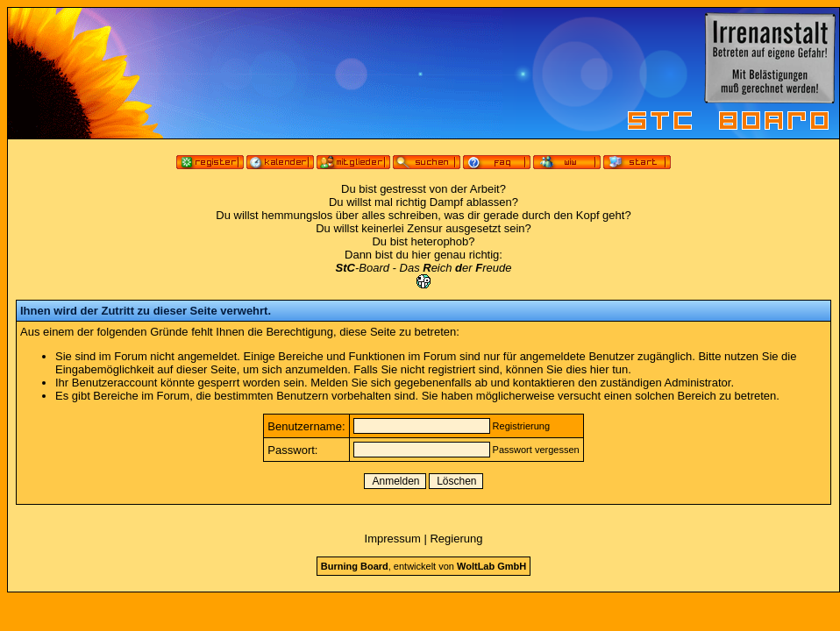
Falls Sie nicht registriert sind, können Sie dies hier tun (491, 369)
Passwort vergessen (536, 450)
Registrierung (521, 426)
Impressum (393, 539)
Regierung (456, 539)
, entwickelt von (424, 566)
